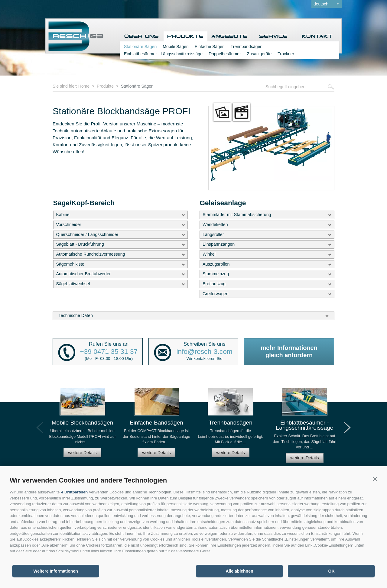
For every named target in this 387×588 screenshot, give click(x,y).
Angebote (229, 36)
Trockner (286, 54)
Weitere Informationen (56, 571)
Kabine (63, 215)
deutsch (321, 4)
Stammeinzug (216, 274)
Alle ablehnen (239, 571)
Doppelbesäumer (225, 54)
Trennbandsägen (247, 47)
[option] (82, 425)
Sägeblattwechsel (73, 284)
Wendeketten (215, 225)
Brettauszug (214, 284)
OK (332, 571)
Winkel (209, 254)
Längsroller (213, 234)
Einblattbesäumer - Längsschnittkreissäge (163, 54)
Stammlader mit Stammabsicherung (237, 215)
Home (84, 86)
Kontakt (317, 36)
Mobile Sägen (176, 47)
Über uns (141, 36)
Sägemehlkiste (70, 264)
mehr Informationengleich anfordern (289, 351)
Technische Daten (76, 315)
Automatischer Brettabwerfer (83, 274)
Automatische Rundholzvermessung (90, 254)
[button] (375, 479)
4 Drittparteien (74, 492)
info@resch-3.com (205, 352)
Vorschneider (68, 225)
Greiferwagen (216, 294)
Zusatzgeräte (259, 54)
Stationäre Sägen (140, 47)
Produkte (185, 36)
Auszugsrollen (216, 264)
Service (273, 36)
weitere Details (82, 453)
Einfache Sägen (210, 47)
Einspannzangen (219, 244)
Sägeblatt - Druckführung (80, 244)
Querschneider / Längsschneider (87, 234)
